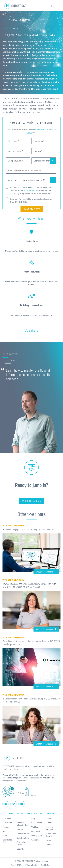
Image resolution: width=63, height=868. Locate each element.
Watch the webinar (32, 501)
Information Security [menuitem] (51, 835)
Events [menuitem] (49, 823)
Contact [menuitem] (49, 845)
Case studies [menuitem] (37, 823)
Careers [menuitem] (49, 840)
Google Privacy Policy (42, 129)
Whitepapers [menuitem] (37, 835)
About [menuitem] (48, 818)
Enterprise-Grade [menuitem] (22, 843)
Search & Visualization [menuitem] (22, 824)
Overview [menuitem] (7, 818)
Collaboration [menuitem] (23, 838)
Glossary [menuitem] (35, 840)
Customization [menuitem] (23, 834)
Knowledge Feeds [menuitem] (7, 841)
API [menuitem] (4, 831)
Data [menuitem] (19, 818)
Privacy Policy (30, 190)
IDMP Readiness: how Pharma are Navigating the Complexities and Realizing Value (31, 700)
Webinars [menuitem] (35, 827)
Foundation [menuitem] (7, 823)
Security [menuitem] (20, 849)
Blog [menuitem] (33, 818)
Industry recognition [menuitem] (51, 828)
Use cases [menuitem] (36, 831)
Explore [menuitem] (6, 827)
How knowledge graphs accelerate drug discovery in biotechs (30, 529)
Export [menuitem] (5, 835)
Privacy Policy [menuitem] (31, 865)
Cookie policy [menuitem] (46, 865)
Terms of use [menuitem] (17, 865)
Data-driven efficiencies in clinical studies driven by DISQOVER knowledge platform (31, 643)
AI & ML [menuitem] (20, 829)
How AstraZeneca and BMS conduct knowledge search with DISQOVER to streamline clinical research (29, 585)
